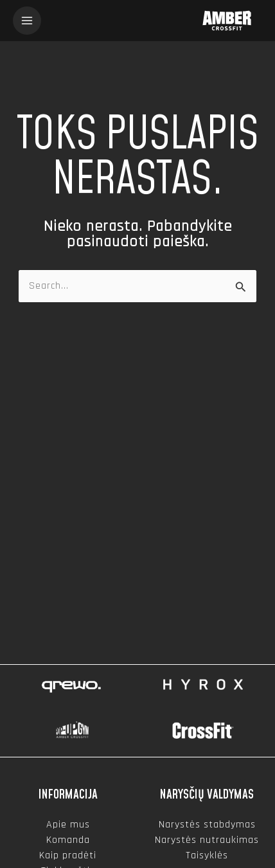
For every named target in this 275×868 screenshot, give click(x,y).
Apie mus (68, 825)
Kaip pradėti (68, 855)
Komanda (68, 840)
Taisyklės (207, 855)
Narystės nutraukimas (207, 840)
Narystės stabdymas (207, 825)
